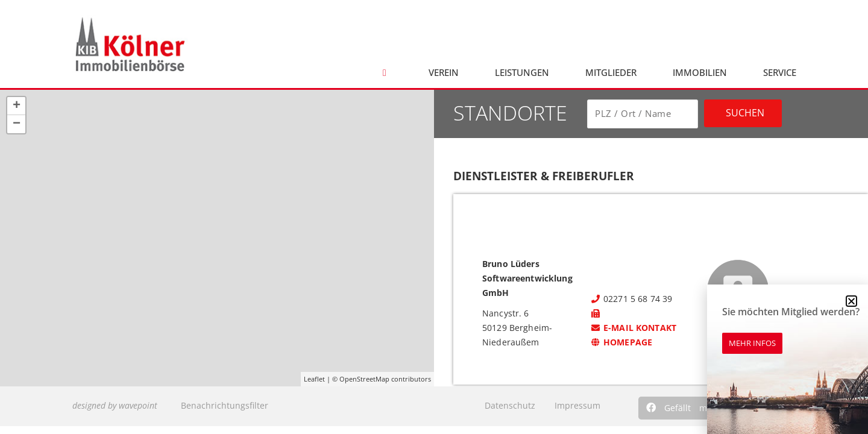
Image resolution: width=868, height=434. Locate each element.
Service (780, 73)
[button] (680, 408)
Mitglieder (611, 73)
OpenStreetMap (364, 379)
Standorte (510, 113)
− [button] (17, 124)
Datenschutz (510, 405)
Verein (444, 73)
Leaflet (314, 379)
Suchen (745, 113)
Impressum (577, 405)
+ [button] (17, 106)
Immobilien (700, 73)
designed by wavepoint (115, 405)
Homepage (621, 342)
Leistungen (522, 73)
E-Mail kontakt (633, 328)
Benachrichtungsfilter (225, 405)
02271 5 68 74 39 (631, 299)
